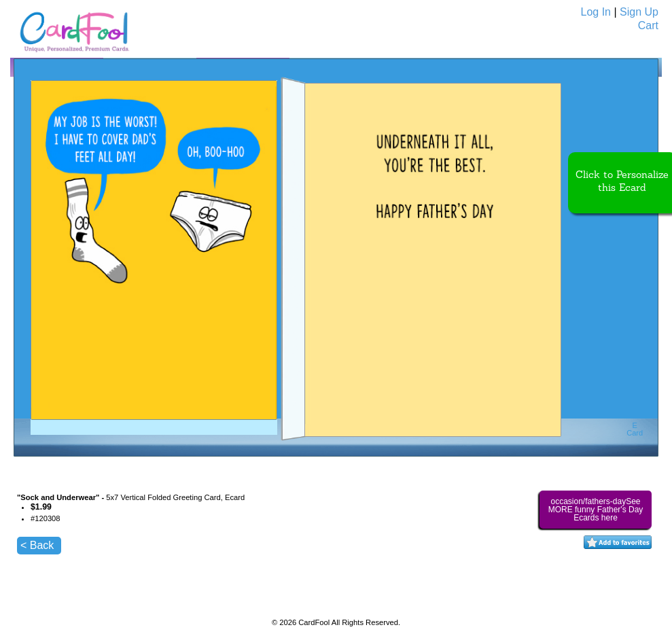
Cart (648, 25)
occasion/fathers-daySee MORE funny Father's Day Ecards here (596, 510)
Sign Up (639, 12)
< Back (37, 545)
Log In (596, 12)
